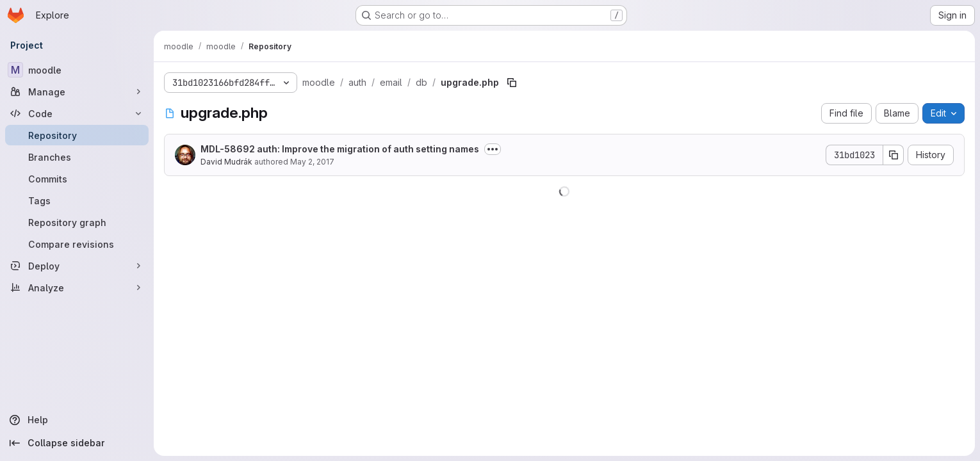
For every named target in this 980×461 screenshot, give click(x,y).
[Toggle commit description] (493, 149)
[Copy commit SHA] (894, 155)
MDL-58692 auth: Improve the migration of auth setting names (340, 149)
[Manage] (77, 92)
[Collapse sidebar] (77, 443)
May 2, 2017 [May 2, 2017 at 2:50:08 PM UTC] (312, 162)
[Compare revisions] (77, 244)
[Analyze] (77, 287)
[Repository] (77, 135)
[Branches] (77, 157)
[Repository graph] (77, 222)
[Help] (77, 420)
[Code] (77, 113)
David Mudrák (226, 162)
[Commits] (77, 179)
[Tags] (77, 200)
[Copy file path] (512, 83)
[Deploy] (77, 266)
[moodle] (77, 70)
